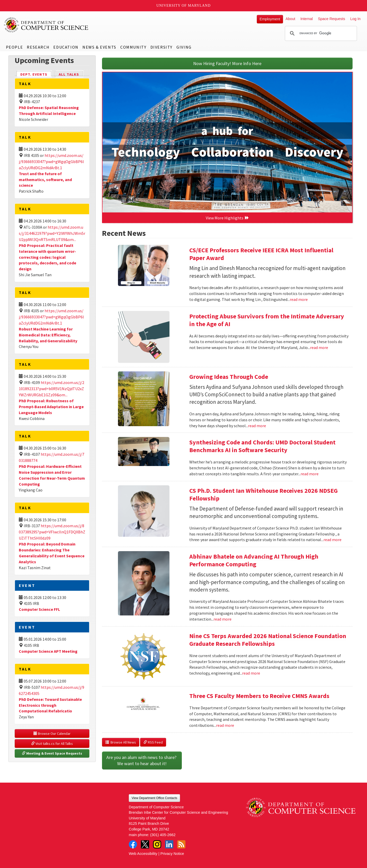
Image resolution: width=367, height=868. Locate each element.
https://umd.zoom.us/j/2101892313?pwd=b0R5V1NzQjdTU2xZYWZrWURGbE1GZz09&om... (52, 389)
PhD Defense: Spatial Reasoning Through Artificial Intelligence (49, 110)
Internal (306, 19)
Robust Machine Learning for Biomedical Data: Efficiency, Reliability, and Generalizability (48, 335)
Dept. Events (36, 74)
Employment (270, 19)
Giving (184, 47)
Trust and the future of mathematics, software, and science (45, 180)
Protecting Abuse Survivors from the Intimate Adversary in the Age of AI (267, 320)
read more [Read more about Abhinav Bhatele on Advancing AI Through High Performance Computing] (223, 619)
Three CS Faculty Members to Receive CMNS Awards (259, 696)
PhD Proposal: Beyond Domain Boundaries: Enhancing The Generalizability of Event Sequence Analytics (52, 553)
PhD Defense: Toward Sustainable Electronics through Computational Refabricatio (50, 705)
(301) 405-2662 (163, 835)
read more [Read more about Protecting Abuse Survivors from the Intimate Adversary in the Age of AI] (319, 347)
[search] (320, 33)
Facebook (133, 844)
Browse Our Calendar (52, 733)
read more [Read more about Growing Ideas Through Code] (257, 426)
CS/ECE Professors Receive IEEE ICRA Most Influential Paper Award (261, 254)
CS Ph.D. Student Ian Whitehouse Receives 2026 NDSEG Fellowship (263, 494)
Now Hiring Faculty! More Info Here (227, 63)
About (291, 19)
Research (38, 47)
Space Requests (331, 19)
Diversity (161, 47)
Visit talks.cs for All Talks (52, 744)
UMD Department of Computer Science (46, 25)
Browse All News (121, 742)
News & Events (99, 47)
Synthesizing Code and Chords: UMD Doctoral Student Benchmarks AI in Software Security (262, 446)
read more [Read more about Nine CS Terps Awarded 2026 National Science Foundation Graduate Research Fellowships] (251, 673)
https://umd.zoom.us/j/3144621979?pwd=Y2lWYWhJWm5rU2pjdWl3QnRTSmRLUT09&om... (52, 233)
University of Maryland (183, 6)
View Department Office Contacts (154, 798)
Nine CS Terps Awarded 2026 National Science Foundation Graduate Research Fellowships (268, 640)
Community (133, 47)
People (15, 47)
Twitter (145, 844)
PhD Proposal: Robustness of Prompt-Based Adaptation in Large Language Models (51, 407)
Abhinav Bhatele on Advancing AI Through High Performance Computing (254, 560)
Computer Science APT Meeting (48, 651)
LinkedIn (169, 844)
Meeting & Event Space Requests (52, 753)
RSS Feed (153, 742)
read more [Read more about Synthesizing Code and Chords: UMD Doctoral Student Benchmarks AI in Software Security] (310, 474)
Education (66, 47)
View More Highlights (227, 218)
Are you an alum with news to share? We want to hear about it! (142, 760)
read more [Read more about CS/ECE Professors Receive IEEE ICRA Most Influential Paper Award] (299, 299)
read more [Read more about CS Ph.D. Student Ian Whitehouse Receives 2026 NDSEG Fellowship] (332, 540)
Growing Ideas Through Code (229, 377)
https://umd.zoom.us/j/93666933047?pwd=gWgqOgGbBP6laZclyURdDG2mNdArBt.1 (51, 162)
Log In (355, 19)
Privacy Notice (172, 854)
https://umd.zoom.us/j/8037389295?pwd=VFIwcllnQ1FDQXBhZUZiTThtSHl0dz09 (52, 532)
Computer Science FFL (39, 609)
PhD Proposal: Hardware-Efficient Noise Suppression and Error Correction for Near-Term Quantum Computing (52, 475)
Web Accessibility (143, 854)
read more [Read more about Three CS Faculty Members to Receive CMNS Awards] (225, 725)
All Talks (69, 74)
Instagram (157, 844)
